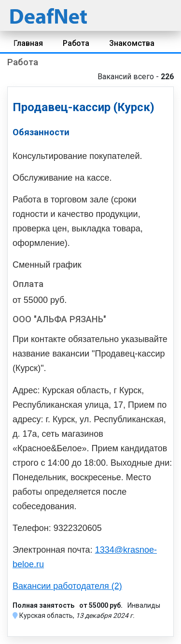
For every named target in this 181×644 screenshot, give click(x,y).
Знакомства (132, 43)
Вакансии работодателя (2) (67, 586)
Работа (76, 43)
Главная (28, 43)
